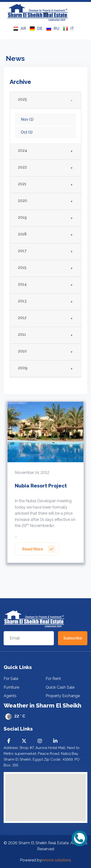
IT (69, 29)
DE (36, 29)
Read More (39, 549)
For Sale (11, 679)
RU (53, 29)
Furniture (11, 687)
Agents (10, 696)
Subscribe (73, 638)
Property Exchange (63, 696)
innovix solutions (56, 860)
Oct (27, 132)
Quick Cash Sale (60, 687)
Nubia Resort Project (41, 486)
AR (20, 29)
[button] (55, 817)
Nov (27, 119)
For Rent (53, 679)
